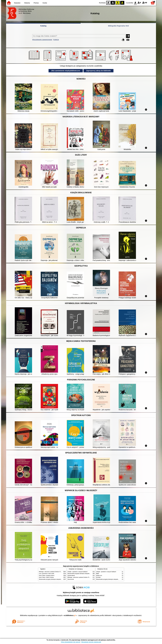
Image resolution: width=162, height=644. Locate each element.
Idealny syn (99, 575)
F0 (135, 3)
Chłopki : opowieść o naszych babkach (78, 572)
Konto (45, 3)
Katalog (43, 26)
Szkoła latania (71, 575)
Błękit (98, 574)
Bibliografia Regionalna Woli (118, 26)
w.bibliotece (70, 615)
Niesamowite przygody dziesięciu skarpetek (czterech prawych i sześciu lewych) (60, 579)
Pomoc (36, 3)
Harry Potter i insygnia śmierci (47, 575)
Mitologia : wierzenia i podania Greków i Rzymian (52, 572)
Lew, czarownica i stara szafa (47, 574)
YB (118, 3)
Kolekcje (56, 40)
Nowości (17, 3)
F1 (139, 3)
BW (113, 3)
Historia (27, 3)
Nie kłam (98, 577)
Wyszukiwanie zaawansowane (42, 40)
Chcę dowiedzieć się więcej (70, 642)
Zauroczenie (71, 579)
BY (122, 3)
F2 (145, 3)
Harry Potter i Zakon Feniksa (46, 577)
